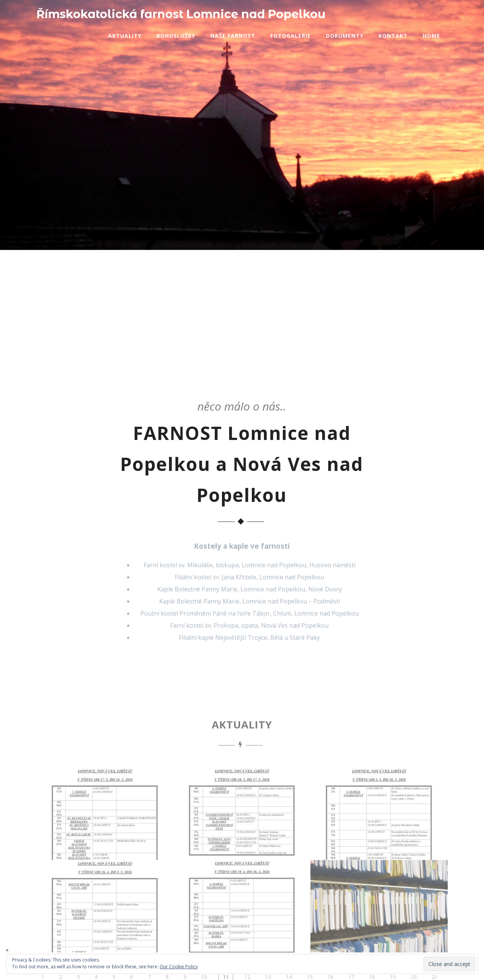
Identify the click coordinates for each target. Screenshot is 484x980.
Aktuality (125, 36)
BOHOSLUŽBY (197, 186)
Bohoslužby (176, 36)
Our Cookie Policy (179, 967)
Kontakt (393, 36)
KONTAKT (285, 186)
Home (431, 36)
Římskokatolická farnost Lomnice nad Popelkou (181, 14)
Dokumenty (345, 36)
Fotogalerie (291, 36)
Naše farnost (233, 36)
